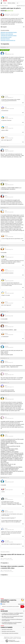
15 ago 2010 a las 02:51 (9, 185)
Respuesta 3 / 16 (4, 180)
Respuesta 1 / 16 (4, 47)
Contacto (14, 638)
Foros (5, 3)
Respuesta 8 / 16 (4, 322)
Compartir (4, 27)
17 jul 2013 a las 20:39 (14, 15)
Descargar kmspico (5, 39)
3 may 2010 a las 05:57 (9, 347)
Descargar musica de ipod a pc (8, 40)
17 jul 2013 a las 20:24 (9, 303)
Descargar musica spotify (7, 629)
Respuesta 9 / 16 (4, 343)
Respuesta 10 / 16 (5, 358)
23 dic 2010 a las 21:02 (9, 418)
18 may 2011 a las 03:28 (9, 109)
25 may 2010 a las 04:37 (9, 482)
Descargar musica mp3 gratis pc (8, 631)
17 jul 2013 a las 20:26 (9, 237)
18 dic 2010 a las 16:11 (9, 97)
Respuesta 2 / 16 (4, 147)
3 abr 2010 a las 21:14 (9, 249)
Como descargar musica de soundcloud (10, 633)
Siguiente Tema (20, 6)
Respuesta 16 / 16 (5, 478)
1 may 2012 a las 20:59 (9, 281)
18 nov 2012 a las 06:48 (9, 293)
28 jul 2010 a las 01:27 (9, 362)
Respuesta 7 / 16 (4, 312)
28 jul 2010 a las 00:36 (9, 512)
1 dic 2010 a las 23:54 (9, 542)
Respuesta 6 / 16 (4, 245)
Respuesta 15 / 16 (5, 432)
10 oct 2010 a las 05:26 (9, 212)
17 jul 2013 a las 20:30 (9, 138)
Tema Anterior (5, 6)
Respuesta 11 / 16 (5, 370)
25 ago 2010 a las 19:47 (9, 375)
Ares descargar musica (6, 37)
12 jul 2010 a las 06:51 (9, 500)
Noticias (3, 604)
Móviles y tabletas (11, 3)
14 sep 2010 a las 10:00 (9, 54)
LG (18, 3)
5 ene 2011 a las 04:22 (9, 436)
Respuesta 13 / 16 (5, 395)
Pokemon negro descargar (7, 34)
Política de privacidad (8, 638)
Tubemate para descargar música (9, 36)
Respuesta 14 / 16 (5, 414)
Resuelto (8, 11)
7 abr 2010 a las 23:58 (9, 316)
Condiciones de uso (17, 637)
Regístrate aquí (7, 637)
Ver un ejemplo (21, 604)
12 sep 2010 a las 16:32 (9, 530)
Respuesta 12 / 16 (5, 383)
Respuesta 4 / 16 (4, 193)
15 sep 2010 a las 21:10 (9, 387)
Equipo (12, 637)
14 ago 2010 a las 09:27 (9, 151)
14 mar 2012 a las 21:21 (9, 271)
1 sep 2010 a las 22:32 (9, 197)
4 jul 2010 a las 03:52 (9, 490)
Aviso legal (19, 638)
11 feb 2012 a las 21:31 (9, 257)
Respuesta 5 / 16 (4, 208)
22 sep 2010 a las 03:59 (9, 399)
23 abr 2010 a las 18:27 (9, 327)
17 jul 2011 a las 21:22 (9, 118)
